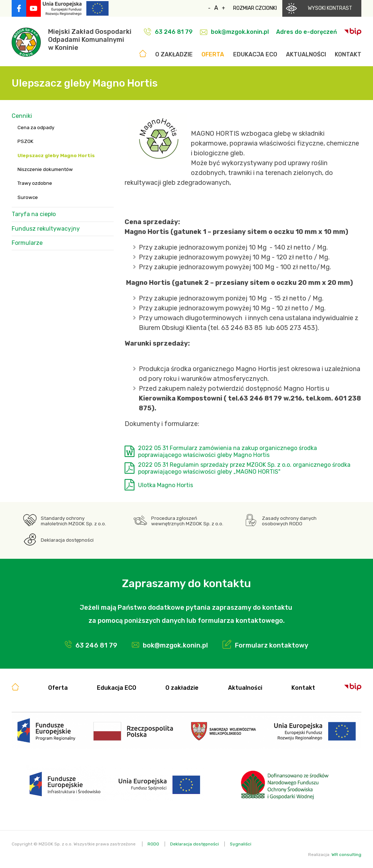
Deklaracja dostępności (67, 540)
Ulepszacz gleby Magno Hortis (56, 156)
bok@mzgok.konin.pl (240, 32)
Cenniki (22, 116)
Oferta (213, 54)
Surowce (28, 197)
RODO (153, 844)
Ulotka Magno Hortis (166, 485)
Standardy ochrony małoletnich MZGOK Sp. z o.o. (73, 521)
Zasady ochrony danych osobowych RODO (289, 521)
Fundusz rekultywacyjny (46, 229)
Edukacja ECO (255, 54)
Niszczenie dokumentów (45, 169)
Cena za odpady (36, 128)
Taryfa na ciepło (34, 214)
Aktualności (306, 54)
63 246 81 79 (174, 32)
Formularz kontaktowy (272, 645)
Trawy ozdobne (35, 183)
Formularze (27, 243)
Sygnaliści (241, 844)
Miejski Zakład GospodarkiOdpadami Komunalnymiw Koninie (90, 40)
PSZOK (25, 141)
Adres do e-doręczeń (307, 32)
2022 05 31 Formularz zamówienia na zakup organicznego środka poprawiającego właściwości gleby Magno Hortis (227, 451)
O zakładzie (174, 54)
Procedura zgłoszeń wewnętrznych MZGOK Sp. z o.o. (187, 521)
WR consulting (346, 855)
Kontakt (348, 54)
